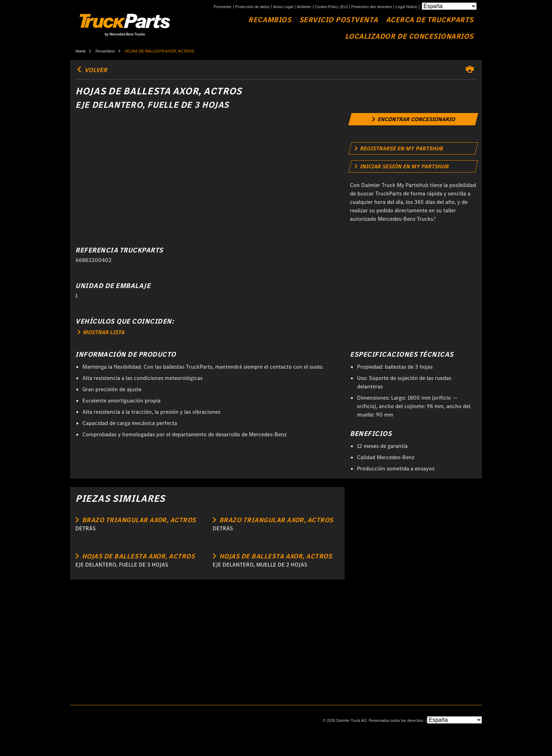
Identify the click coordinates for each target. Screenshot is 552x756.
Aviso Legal (283, 7)
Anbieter (304, 7)
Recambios (270, 20)
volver (91, 70)
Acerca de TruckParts (430, 20)
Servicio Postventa (338, 20)
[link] (413, 119)
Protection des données (372, 7)
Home (80, 51)
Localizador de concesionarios (409, 36)
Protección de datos (252, 7)
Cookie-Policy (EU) (331, 7)
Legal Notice (406, 7)
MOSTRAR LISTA (101, 332)
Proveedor (223, 7)
